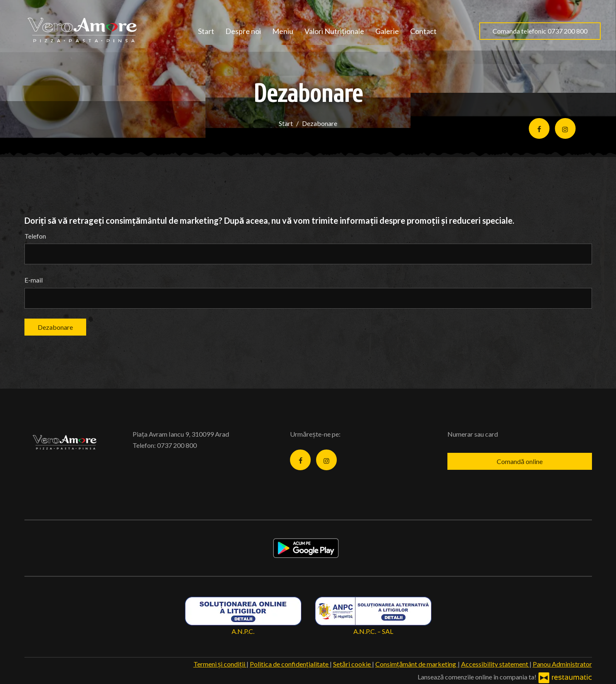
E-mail (34, 280)
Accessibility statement (495, 664)
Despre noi (243, 31)
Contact (423, 31)
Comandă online (520, 461)
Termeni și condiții (220, 664)
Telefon (35, 236)
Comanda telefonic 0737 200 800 (540, 31)
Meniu (283, 31)
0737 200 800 (177, 445)
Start (206, 31)
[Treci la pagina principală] (84, 31)
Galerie (387, 31)
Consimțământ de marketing (417, 664)
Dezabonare (55, 327)
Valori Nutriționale (334, 31)
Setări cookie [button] (353, 664)
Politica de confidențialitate (290, 664)
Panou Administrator (562, 664)
